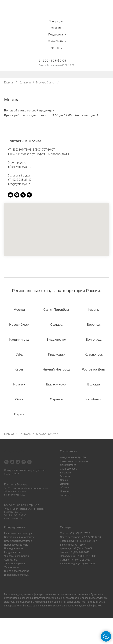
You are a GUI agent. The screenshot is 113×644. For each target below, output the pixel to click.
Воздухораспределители (18, 541)
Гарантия (65, 476)
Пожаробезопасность (16, 545)
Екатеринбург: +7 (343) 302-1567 (79, 541)
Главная (9, 82)
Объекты (65, 488)
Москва (22, 484)
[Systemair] (6, 462)
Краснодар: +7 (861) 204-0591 (77, 548)
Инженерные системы (17, 575)
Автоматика (11, 560)
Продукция (56, 21)
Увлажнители (12, 567)
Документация (68, 465)
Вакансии (65, 473)
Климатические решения (74, 461)
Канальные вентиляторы (18, 533)
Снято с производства (17, 571)
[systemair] (10, 195)
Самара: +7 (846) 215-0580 (75, 560)
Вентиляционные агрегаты (19, 537)
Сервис (64, 480)
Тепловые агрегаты (15, 563)
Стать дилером (69, 469)
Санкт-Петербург (28, 505)
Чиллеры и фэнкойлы (17, 556)
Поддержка (56, 35)
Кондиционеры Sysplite (73, 457)
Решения (56, 28)
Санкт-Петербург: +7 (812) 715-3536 (80, 537)
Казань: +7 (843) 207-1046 (75, 552)
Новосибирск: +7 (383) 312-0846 (78, 556)
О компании (56, 41)
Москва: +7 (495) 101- (72, 533)
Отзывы (65, 484)
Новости (65, 491)
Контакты (56, 48)
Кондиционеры (13, 552)
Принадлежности (14, 548)
